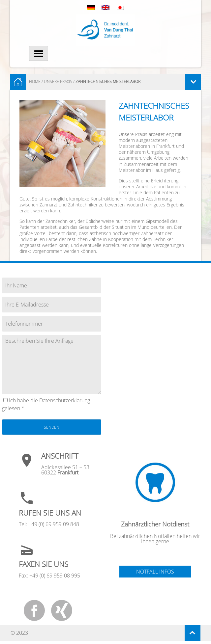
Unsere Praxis (58, 81)
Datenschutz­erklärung (65, 400)
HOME (35, 81)
